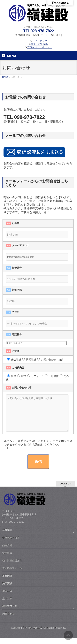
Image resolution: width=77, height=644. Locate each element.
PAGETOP (65, 490)
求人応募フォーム (12, 574)
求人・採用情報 (40, 44)
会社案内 (7, 536)
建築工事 (7, 597)
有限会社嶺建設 (34, 634)
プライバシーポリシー (40, 47)
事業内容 (7, 582)
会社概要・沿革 (11, 544)
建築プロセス (10, 612)
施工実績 (7, 590)
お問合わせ (8, 620)
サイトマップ (40, 41)
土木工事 (7, 605)
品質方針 (7, 552)
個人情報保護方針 (12, 567)
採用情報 (7, 559)
